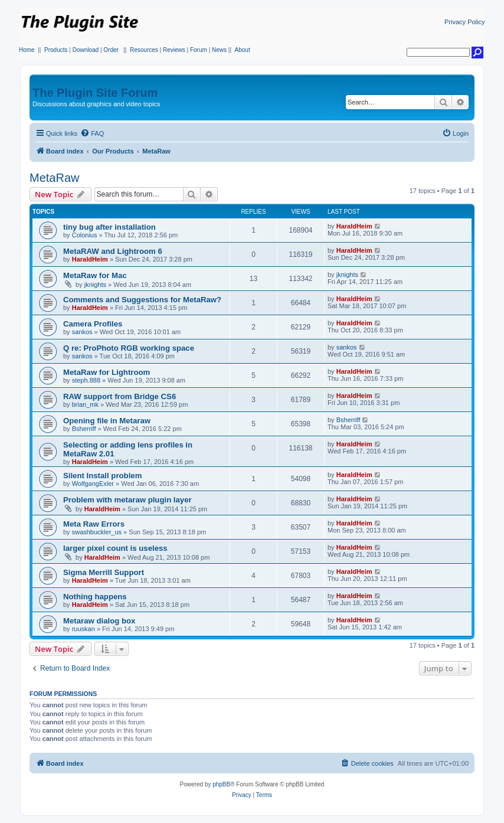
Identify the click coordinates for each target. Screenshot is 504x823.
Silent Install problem (102, 476)
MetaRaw (54, 178)
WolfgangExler (93, 484)
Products (56, 50)
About (243, 50)
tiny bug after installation (109, 227)
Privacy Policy (464, 22)
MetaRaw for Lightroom (107, 372)
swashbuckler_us (97, 532)
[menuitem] (92, 133)
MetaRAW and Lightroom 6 (113, 251)
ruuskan (84, 629)
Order (111, 50)
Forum (199, 50)
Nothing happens (95, 597)
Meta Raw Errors (94, 524)
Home (27, 50)
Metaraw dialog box (99, 621)
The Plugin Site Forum (95, 93)
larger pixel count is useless (115, 548)
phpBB (221, 784)
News (219, 50)
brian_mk (85, 404)
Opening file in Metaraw (107, 421)
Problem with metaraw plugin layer (127, 500)
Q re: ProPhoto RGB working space (129, 348)
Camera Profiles (93, 324)
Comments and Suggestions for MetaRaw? (142, 300)
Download (86, 50)
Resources (144, 50)
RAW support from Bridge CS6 (120, 396)
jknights (95, 285)
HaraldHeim (354, 226)
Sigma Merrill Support (104, 572)
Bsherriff (84, 429)
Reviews (174, 50)
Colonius (85, 235)
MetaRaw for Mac (95, 275)
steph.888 (86, 380)
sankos (82, 332)
